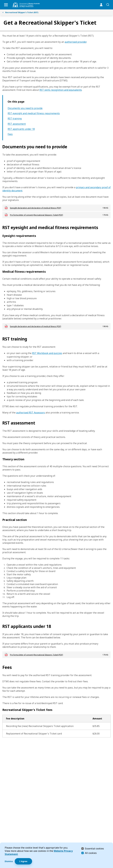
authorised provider (76, 42)
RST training (15, 119)
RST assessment (17, 124)
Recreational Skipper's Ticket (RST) (20, 12)
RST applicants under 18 (21, 129)
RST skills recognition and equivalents (61, 90)
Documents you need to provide (25, 108)
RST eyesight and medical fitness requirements (34, 113)
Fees (10, 134)
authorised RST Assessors (31, 413)
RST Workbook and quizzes (47, 353)
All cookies (91, 853)
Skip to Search (1, 1)
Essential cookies (94, 848)
